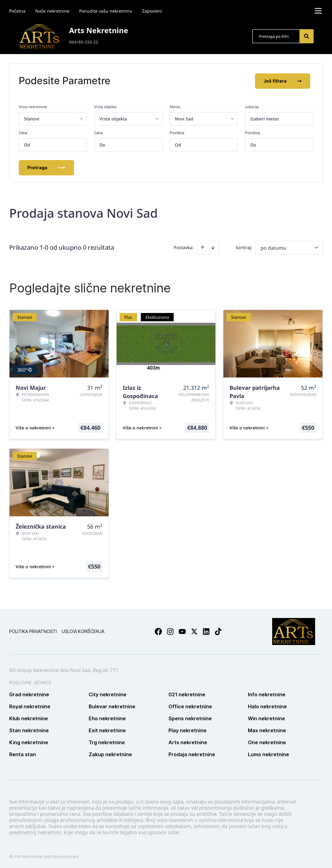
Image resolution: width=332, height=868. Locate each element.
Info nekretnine (267, 694)
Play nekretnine (187, 730)
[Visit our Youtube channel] (182, 631)
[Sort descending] (213, 247)
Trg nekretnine (107, 742)
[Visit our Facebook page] (158, 631)
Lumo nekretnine (268, 754)
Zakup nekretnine (110, 754)
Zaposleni (152, 11)
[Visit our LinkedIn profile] (206, 631)
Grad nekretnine (29, 694)
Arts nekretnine (188, 742)
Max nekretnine (267, 730)
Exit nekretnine (107, 730)
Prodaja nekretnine (192, 754)
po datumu (273, 247)
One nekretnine (267, 742)
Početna (17, 11)
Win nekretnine (266, 718)
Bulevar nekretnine (112, 706)
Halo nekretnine (267, 706)
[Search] (307, 36)
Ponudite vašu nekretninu (106, 11)
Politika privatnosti (33, 631)
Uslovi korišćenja (83, 631)
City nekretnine (108, 694)
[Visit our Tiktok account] (218, 631)
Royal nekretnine (30, 706)
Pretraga (46, 167)
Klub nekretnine (29, 718)
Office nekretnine (190, 706)
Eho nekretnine (107, 718)
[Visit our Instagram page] (170, 631)
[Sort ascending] (203, 247)
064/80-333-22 (84, 42)
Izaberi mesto (265, 118)
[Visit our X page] (194, 631)
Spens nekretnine (190, 718)
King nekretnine (29, 742)
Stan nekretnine (29, 730)
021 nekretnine (187, 694)
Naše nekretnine (52, 11)
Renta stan (23, 754)
